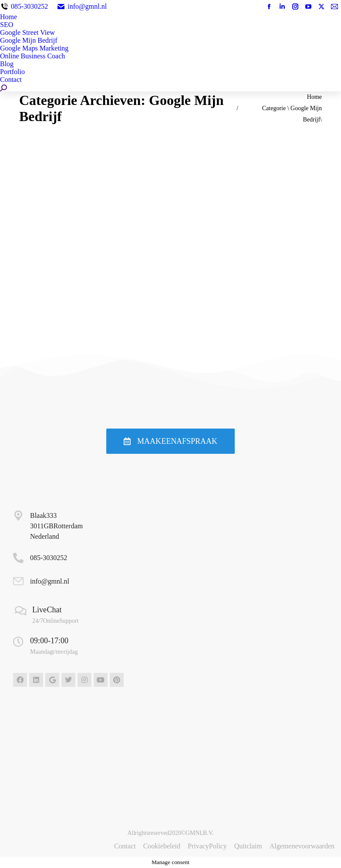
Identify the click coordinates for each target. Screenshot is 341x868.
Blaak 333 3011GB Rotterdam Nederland (56, 526)
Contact (125, 846)
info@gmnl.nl (82, 6)
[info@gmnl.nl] (18, 581)
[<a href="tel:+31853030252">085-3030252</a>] (18, 558)
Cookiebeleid (162, 846)
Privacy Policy (207, 846)
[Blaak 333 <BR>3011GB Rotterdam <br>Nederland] (18, 516)
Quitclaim (248, 846)
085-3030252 (29, 6)
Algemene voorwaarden (302, 846)
